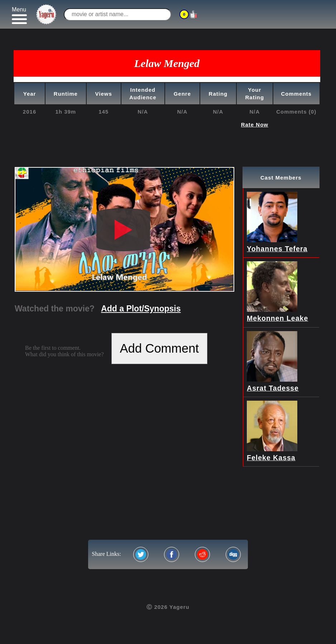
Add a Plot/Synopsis (141, 309)
